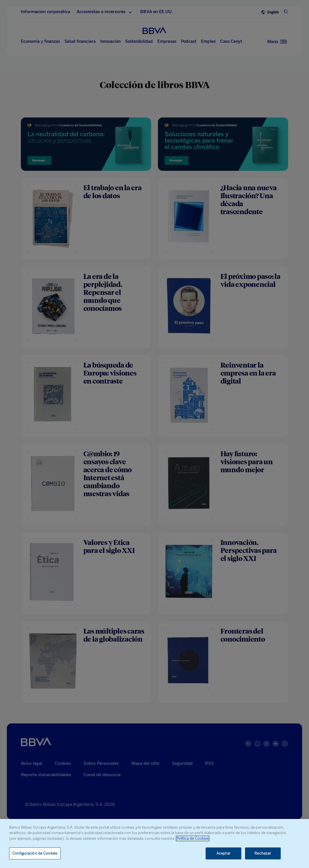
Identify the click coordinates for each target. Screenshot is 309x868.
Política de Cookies (193, 838)
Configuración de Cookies (35, 853)
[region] (154, 843)
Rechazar (263, 853)
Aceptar (223, 853)
